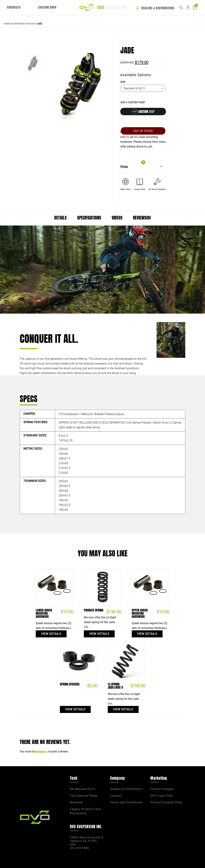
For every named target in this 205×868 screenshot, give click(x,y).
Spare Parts (125, 189)
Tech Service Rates (84, 796)
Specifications (89, 218)
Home (7, 24)
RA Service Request (157, 189)
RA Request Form (83, 789)
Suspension (18, 24)
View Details (51, 634)
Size (123, 82)
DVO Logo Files (162, 796)
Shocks (31, 24)
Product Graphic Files (166, 802)
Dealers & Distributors (155, 8)
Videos (117, 218)
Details (60, 218)
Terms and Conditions (126, 802)
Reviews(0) (142, 218)
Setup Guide (140, 189)
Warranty (77, 802)
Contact (116, 796)
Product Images (162, 789)
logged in (42, 751)
